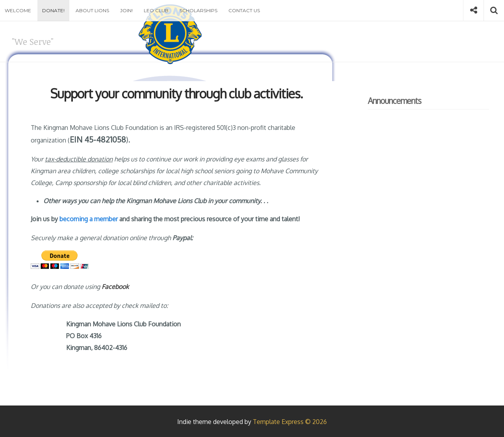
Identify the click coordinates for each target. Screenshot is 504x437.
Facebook (115, 287)
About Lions (92, 10)
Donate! (53, 10)
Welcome (18, 10)
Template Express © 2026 (290, 422)
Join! (126, 10)
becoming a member (89, 219)
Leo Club (156, 10)
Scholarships (198, 10)
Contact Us (244, 10)
